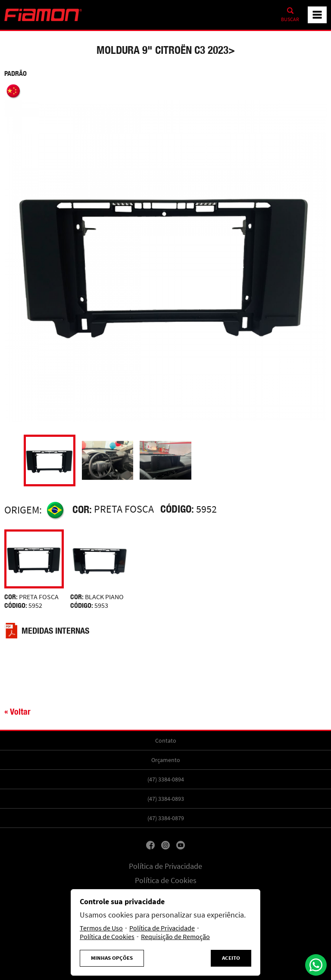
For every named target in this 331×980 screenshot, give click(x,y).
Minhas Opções (112, 958)
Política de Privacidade (165, 866)
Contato (166, 740)
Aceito (231, 958)
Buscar (290, 19)
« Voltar (17, 711)
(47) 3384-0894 (166, 779)
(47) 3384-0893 (166, 799)
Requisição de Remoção (175, 937)
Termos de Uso (101, 928)
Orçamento (166, 760)
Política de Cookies (166, 880)
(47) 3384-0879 (166, 818)
